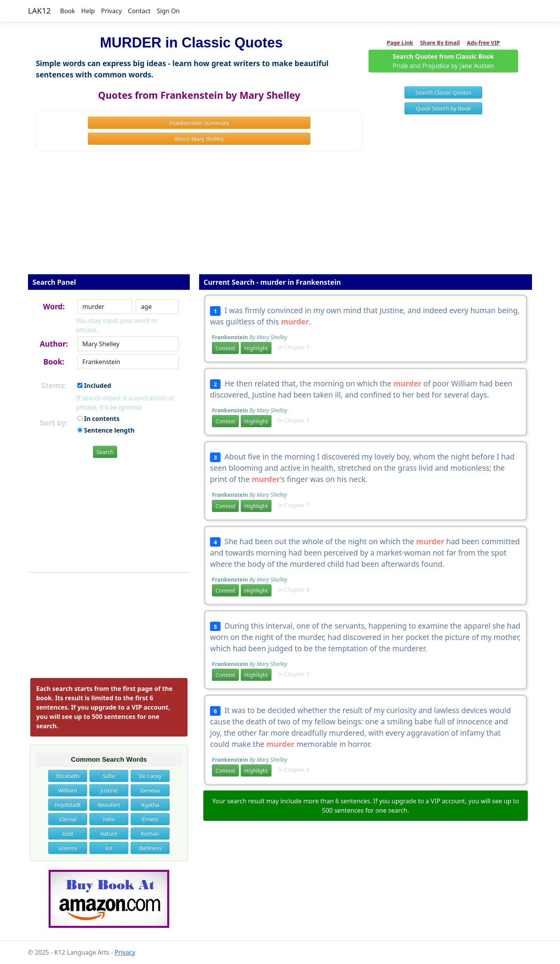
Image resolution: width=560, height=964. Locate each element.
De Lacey (150, 776)
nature (109, 833)
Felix (109, 819)
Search (105, 452)
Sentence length (106, 430)
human (150, 833)
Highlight (256, 348)
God (67, 833)
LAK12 (39, 11)
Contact (139, 11)
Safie (109, 776)
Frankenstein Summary (199, 123)
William (68, 790)
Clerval (68, 819)
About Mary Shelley (199, 139)
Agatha (150, 805)
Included (94, 386)
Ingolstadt (67, 805)
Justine (109, 790)
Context (225, 348)
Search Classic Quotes (443, 92)
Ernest (150, 819)
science (68, 848)
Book (68, 11)
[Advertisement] (280, 218)
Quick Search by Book (443, 108)
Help (88, 11)
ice (109, 848)
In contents (98, 419)
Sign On (168, 11)
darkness (150, 848)
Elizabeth (68, 776)
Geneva (150, 790)
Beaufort (109, 805)
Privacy (111, 11)
